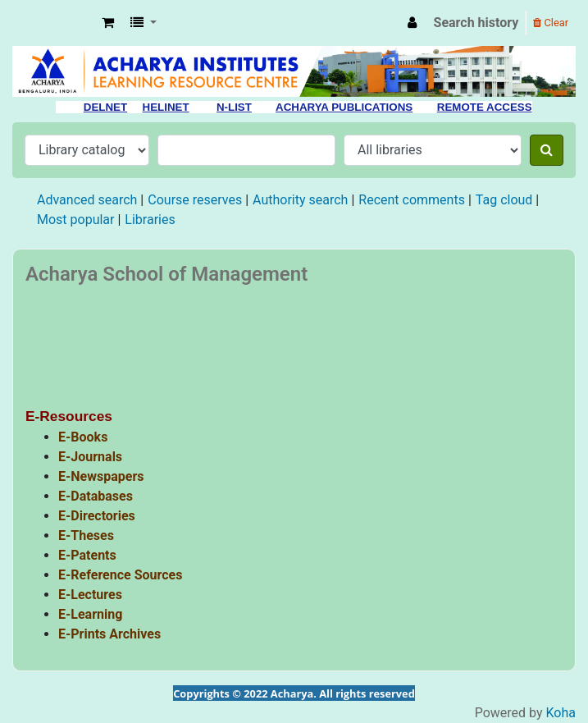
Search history (476, 23)
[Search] (547, 150)
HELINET (166, 107)
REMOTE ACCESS (485, 107)
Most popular (75, 220)
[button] (108, 23)
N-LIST (234, 107)
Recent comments (412, 200)
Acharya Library (54, 23)
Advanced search (87, 200)
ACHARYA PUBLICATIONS (344, 107)
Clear (551, 23)
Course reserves (195, 200)
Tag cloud (504, 200)
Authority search (300, 200)
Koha (561, 713)
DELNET (105, 107)
